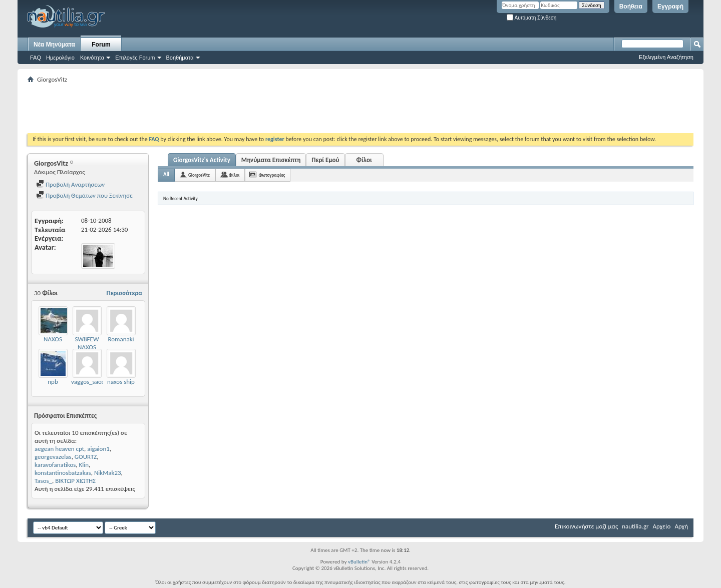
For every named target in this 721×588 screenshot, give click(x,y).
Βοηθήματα (180, 58)
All (166, 174)
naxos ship (121, 382)
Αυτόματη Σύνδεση (531, 18)
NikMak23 (108, 473)
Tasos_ (43, 481)
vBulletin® (359, 562)
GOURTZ (86, 457)
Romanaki (121, 339)
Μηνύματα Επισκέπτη (271, 160)
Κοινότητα (92, 58)
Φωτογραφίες (272, 175)
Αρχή (681, 526)
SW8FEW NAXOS (87, 343)
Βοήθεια (631, 7)
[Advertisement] (210, 108)
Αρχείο (662, 526)
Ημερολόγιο (60, 58)
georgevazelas (53, 457)
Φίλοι (364, 160)
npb (53, 382)
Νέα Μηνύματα (54, 45)
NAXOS (53, 339)
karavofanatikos (55, 465)
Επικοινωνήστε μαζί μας (586, 526)
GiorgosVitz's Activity (202, 160)
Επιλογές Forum (135, 58)
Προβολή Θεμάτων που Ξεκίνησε (84, 195)
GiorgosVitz (199, 175)
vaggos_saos (88, 382)
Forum (101, 45)
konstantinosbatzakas (63, 473)
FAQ (36, 58)
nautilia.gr (635, 526)
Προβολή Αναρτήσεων (70, 184)
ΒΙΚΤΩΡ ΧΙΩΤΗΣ (75, 481)
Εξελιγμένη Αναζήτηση (666, 57)
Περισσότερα (124, 293)
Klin (84, 465)
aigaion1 (98, 449)
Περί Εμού (325, 160)
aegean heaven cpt (59, 449)
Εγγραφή (670, 7)
